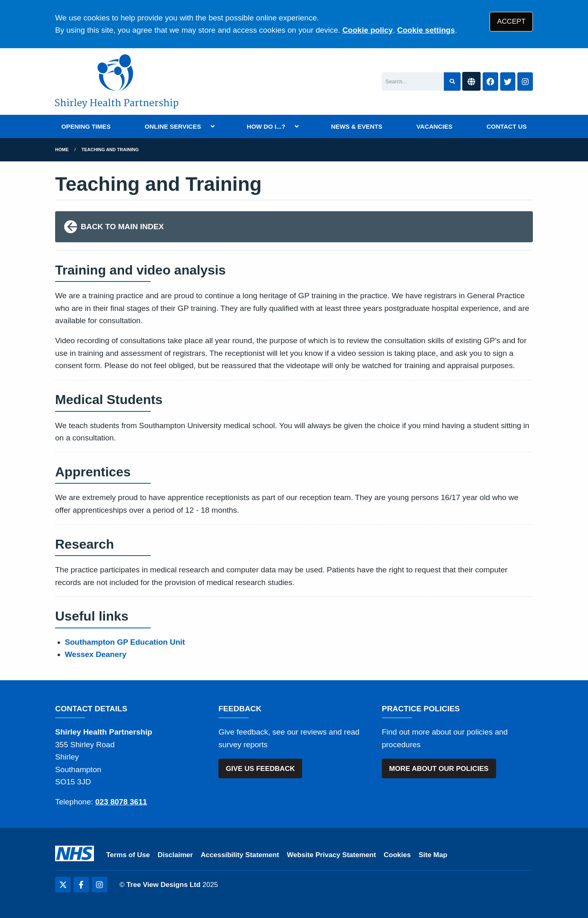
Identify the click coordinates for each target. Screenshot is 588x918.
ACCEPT (511, 21)
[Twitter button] (508, 82)
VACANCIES (434, 126)
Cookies (398, 855)
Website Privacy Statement (331, 855)
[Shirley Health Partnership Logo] (117, 82)
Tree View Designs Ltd (164, 885)
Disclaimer (175, 855)
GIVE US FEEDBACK (260, 769)
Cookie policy (367, 30)
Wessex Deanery (96, 654)
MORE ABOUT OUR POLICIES (439, 769)
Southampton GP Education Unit (125, 642)
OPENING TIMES (86, 126)
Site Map (433, 855)
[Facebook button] (490, 82)
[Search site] (452, 82)
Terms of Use (128, 855)
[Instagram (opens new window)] (100, 884)
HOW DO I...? (266, 126)
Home (62, 150)
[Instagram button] (525, 82)
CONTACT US (506, 126)
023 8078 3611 (121, 802)
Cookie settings (426, 30)
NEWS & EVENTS (357, 126)
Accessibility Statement (240, 855)
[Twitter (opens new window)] (63, 884)
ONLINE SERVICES (173, 126)
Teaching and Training (110, 150)
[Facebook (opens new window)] (81, 884)
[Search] (413, 82)
